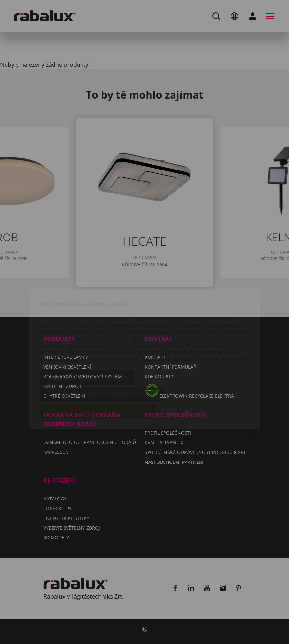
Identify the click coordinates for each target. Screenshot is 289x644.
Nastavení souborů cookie (87, 341)
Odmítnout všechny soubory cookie (101, 357)
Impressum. (233, 322)
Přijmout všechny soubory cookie (98, 374)
